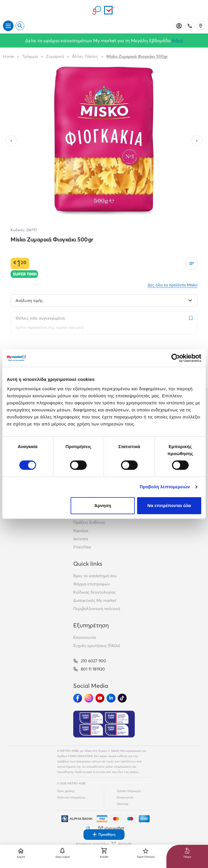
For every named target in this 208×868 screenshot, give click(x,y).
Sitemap (123, 804)
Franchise (82, 547)
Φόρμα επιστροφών (92, 584)
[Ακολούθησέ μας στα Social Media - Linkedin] (111, 698)
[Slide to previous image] (11, 141)
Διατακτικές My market (95, 600)
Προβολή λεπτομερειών (165, 487)
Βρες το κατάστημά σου (95, 576)
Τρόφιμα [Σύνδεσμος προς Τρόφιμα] (30, 56)
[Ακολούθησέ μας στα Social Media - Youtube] (100, 698)
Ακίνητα (81, 539)
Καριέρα (81, 531)
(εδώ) (177, 40)
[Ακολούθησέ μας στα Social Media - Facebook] (78, 698)
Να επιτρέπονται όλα (169, 505)
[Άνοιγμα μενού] (8, 26)
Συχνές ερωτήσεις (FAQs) (97, 646)
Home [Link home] (8, 56)
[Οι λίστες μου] (192, 264)
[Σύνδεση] (179, 26)
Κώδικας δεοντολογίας (94, 592)
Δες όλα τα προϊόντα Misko (173, 285)
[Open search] (20, 26)
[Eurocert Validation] (104, 724)
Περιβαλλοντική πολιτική (97, 609)
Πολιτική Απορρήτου (71, 797)
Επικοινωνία (85, 637)
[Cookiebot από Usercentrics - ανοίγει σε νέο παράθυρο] (176, 358)
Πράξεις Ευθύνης (89, 522)
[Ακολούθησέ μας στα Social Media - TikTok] (122, 698)
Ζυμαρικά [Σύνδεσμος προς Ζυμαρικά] (55, 56)
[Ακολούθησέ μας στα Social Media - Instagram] (89, 698)
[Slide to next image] (197, 141)
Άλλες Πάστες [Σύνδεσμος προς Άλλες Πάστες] (85, 56)
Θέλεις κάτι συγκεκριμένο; (40, 318)
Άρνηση (103, 505)
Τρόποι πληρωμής (129, 791)
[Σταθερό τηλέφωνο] (190, 26)
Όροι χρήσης (66, 791)
